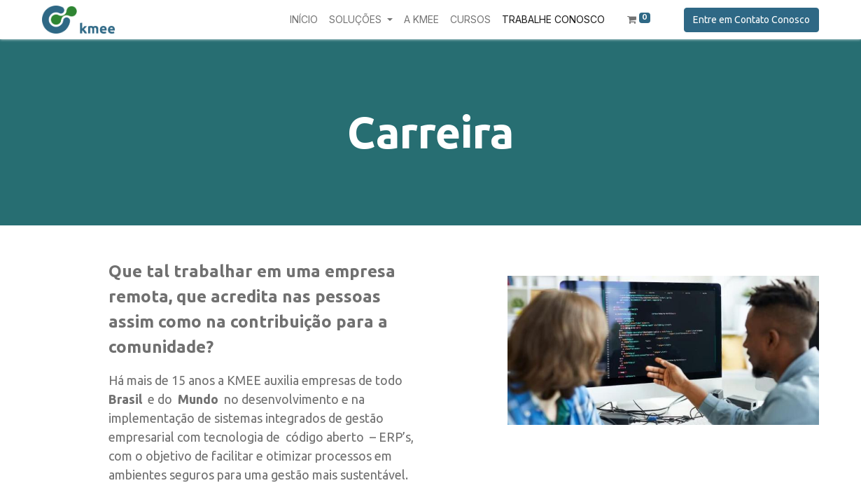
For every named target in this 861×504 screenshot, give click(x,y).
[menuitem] (304, 19)
